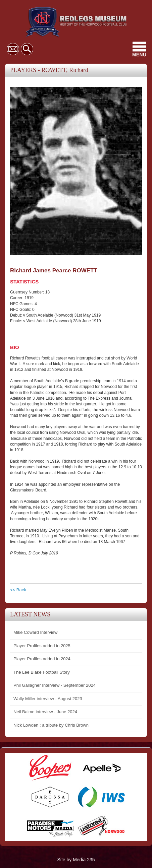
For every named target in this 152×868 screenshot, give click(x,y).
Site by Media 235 (76, 860)
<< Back (18, 590)
